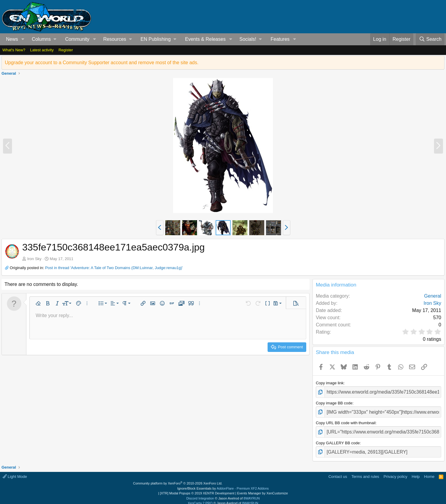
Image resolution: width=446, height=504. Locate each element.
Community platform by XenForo (178, 479)
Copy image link (330, 383)
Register (66, 50)
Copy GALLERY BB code (338, 439)
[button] (23, 39)
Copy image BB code (334, 402)
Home (429, 472)
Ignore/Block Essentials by (223, 484)
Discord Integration (200, 493)
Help (416, 472)
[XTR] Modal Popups (197, 489)
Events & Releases (205, 39)
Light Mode (15, 472)
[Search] (430, 39)
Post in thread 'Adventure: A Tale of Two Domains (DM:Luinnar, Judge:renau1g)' (114, 268)
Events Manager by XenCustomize (262, 489)
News (12, 39)
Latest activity (42, 50)
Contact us (338, 472)
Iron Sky (34, 259)
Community (77, 39)
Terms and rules (365, 472)
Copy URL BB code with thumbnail (346, 420)
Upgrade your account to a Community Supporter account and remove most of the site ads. (102, 63)
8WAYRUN (252, 493)
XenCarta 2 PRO (200, 499)
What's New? (14, 50)
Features (280, 39)
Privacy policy (395, 472)
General (433, 296)
